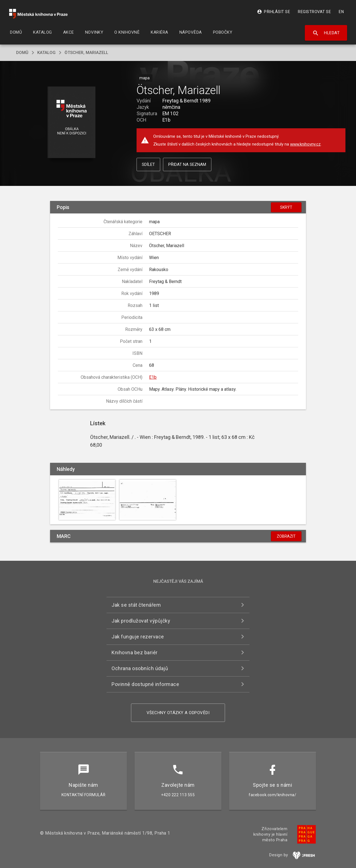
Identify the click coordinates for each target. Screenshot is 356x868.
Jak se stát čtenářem (136, 605)
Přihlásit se (274, 12)
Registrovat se (314, 12)
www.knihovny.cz (305, 144)
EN (341, 12)
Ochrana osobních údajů (140, 668)
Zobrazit (286, 536)
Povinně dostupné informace (145, 684)
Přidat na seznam (187, 164)
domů (22, 53)
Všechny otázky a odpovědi (178, 713)
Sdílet (148, 164)
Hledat (326, 33)
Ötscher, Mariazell (86, 53)
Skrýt (286, 207)
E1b (153, 377)
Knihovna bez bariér (135, 652)
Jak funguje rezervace (138, 637)
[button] (72, 123)
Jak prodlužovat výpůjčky (141, 621)
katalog (46, 53)
